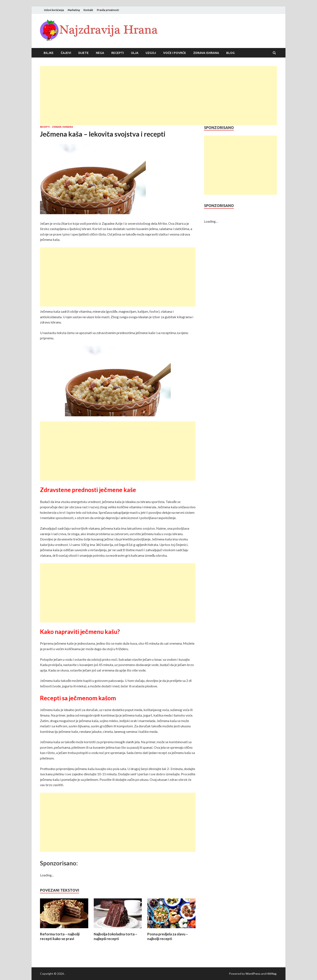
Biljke (49, 53)
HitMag (272, 974)
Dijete (83, 53)
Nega (100, 53)
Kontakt (88, 10)
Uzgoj (151, 53)
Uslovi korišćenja (54, 10)
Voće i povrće (175, 53)
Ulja (135, 53)
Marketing (74, 10)
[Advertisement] (158, 96)
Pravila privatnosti (108, 10)
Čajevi (66, 53)
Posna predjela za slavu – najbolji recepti (168, 936)
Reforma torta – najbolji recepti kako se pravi (60, 936)
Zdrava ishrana (206, 53)
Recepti (118, 53)
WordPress (253, 974)
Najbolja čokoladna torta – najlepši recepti (115, 936)
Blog (230, 53)
